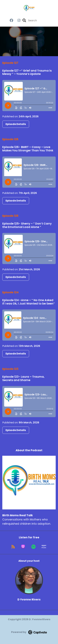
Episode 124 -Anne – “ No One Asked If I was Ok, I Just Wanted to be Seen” (29, 302)
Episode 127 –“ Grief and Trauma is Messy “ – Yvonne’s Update (27, 72)
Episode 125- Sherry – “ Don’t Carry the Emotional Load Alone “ (27, 225)
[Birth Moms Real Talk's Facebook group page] (11, 20)
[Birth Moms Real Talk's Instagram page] (17, 20)
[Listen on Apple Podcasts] (23, 547)
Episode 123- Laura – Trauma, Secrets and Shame (23, 378)
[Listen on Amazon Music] (44, 547)
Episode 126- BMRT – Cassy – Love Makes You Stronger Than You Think (28, 149)
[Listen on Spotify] (33, 547)
